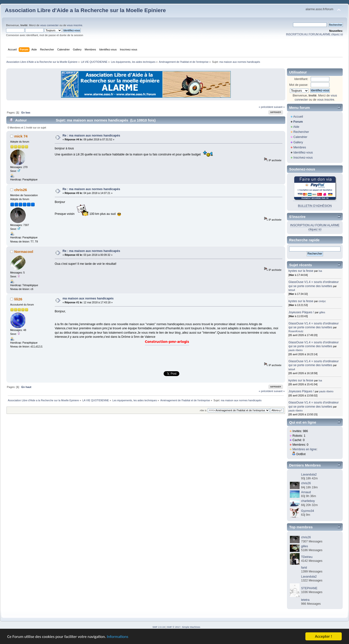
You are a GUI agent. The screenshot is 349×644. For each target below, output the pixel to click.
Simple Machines (191, 627)
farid (304, 568)
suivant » (279, 107)
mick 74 (21, 136)
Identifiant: (301, 79)
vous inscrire (75, 25)
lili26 (18, 299)
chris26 (21, 190)
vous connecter (49, 25)
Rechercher (301, 132)
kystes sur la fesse (301, 271)
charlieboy (308, 501)
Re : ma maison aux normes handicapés (91, 136)
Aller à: (203, 410)
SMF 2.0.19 (159, 627)
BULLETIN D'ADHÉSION (315, 206)
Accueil (298, 117)
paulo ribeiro (295, 350)
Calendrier (300, 137)
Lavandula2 (309, 475)
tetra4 (292, 290)
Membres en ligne (305, 449)
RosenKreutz (296, 331)
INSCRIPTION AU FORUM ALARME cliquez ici (314, 34)
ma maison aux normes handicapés (88, 298)
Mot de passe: (299, 85)
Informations (118, 637)
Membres (300, 147)
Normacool (24, 252)
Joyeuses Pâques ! (301, 312)
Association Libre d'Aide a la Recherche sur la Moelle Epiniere (85, 10)
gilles (322, 312)
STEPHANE (309, 588)
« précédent (266, 107)
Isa (320, 271)
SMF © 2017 (174, 627)
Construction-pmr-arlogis (167, 342)
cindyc (322, 301)
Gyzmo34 (307, 511)
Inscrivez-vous (303, 158)
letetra (305, 600)
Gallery (298, 142)
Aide (296, 127)
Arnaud (306, 492)
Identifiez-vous (303, 153)
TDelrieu (307, 557)
